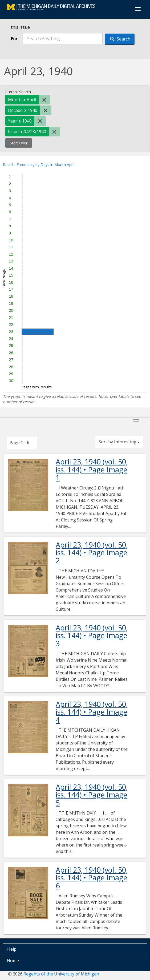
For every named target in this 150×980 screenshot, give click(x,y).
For (14, 39)
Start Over (19, 143)
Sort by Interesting (119, 442)
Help (12, 949)
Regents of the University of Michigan (61, 974)
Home (13, 961)
